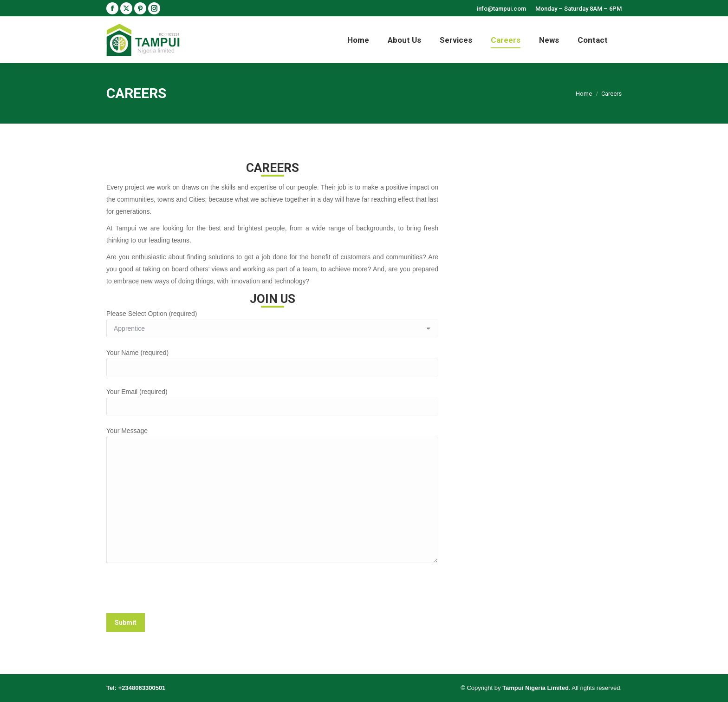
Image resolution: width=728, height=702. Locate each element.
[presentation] (177, 590)
